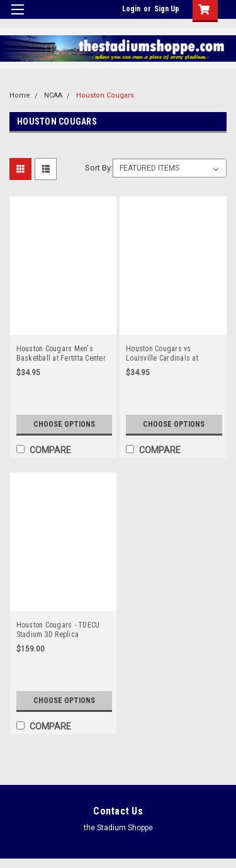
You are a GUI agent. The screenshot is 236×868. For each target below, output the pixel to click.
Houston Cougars (105, 95)
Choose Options (64, 424)
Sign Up (167, 9)
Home (20, 95)
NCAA (53, 95)
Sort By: (99, 168)
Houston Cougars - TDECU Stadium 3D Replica (58, 630)
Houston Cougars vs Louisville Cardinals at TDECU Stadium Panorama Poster (168, 354)
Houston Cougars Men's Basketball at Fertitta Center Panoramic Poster (61, 354)
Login (131, 9)
